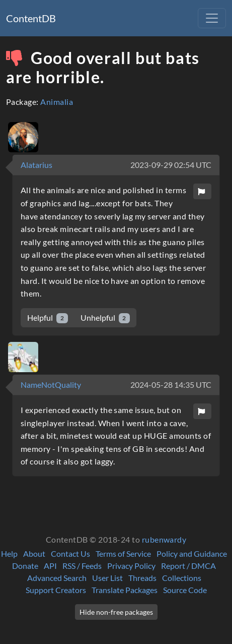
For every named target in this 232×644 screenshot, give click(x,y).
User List (107, 578)
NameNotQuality (51, 385)
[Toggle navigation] (212, 18)
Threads (142, 578)
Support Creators (56, 590)
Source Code (185, 590)
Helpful (48, 318)
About (34, 553)
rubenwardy (164, 539)
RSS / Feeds (82, 566)
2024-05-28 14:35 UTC (171, 385)
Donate (25, 566)
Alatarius (36, 165)
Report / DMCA (188, 566)
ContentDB (31, 18)
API (50, 566)
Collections (182, 578)
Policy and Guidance (192, 553)
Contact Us (70, 553)
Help (9, 553)
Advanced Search (57, 578)
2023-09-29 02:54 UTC (171, 165)
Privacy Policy (131, 566)
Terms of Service (123, 553)
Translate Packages (125, 590)
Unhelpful (105, 318)
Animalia (57, 102)
